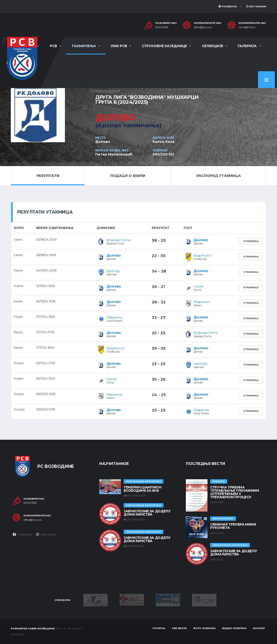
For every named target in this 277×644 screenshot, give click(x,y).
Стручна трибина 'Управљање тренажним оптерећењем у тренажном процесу (235, 492)
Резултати (48, 176)
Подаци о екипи (128, 176)
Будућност (202, 255)
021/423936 (162, 27)
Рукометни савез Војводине (33, 628)
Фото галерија (204, 628)
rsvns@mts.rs (247, 27)
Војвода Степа (118, 240)
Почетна (159, 628)
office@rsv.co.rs (203, 27)
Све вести (179, 628)
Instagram (256, 6)
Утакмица (251, 241)
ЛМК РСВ (119, 46)
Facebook (228, 6)
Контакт (259, 628)
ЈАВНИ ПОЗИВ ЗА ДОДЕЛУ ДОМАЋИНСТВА (147, 513)
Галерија (247, 46)
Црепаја (113, 271)
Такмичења (84, 46)
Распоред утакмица (219, 176)
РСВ (53, 46)
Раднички (202, 302)
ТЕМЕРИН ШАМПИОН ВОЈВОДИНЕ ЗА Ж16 (143, 489)
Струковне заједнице (164, 46)
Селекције (212, 46)
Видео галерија (234, 628)
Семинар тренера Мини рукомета (233, 526)
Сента (199, 286)
